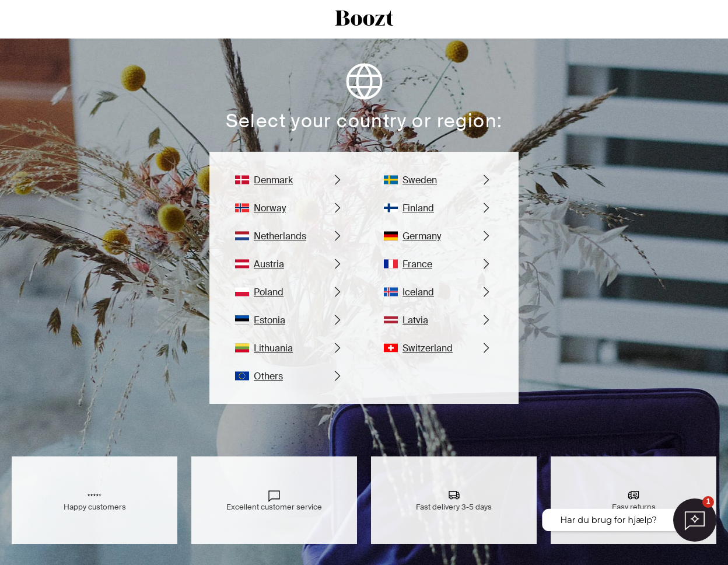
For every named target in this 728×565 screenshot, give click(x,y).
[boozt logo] (364, 19)
